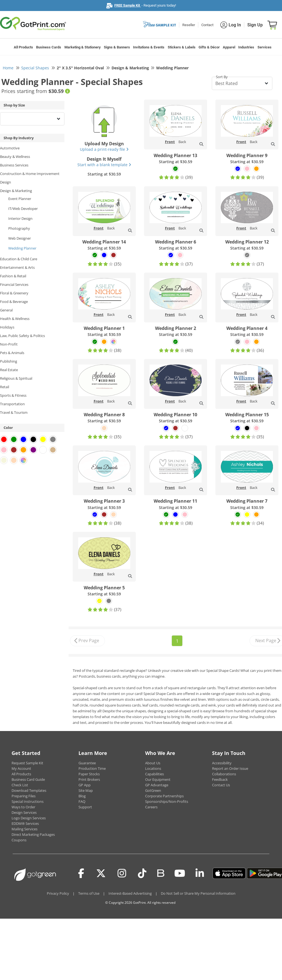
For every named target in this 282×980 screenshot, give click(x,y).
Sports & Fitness (13, 395)
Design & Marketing (16, 191)
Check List (20, 785)
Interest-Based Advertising (130, 893)
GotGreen (153, 790)
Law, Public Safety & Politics (22, 336)
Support (85, 807)
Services (265, 47)
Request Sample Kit (27, 763)
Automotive (10, 148)
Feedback (220, 779)
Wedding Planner (22, 248)
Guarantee (87, 763)
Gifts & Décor (209, 47)
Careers (151, 807)
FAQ (82, 801)
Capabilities (154, 774)
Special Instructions (28, 801)
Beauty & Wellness (15, 157)
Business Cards (49, 47)
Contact (207, 25)
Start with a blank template (104, 165)
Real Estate (9, 370)
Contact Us (221, 785)
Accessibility (222, 763)
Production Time (92, 768)
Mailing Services (25, 829)
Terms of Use (89, 893)
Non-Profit (9, 344)
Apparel (229, 47)
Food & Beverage (14, 302)
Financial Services (14, 284)
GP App (85, 785)
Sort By (222, 77)
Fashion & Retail (13, 276)
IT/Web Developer (23, 209)
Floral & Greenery (14, 293)
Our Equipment (158, 779)
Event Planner (20, 199)
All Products (23, 47)
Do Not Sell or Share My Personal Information (198, 893)
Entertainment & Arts (17, 267)
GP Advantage (157, 785)
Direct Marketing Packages (33, 834)
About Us (153, 763)
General (6, 310)
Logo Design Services (29, 818)
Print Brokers (89, 779)
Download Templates (29, 790)
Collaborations (224, 774)
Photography (19, 228)
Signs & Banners (117, 47)
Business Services (14, 165)
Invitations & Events (149, 47)
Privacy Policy (58, 893)
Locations (153, 768)
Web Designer (20, 238)
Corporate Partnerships (164, 796)
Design (6, 182)
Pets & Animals (12, 353)
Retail (5, 387)
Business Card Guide (28, 779)
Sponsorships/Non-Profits (167, 801)
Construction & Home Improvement (30, 174)
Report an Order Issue (230, 768)
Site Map (86, 790)
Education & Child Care (19, 259)
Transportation (12, 404)
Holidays (7, 327)
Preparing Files (24, 796)
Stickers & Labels (182, 47)
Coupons (19, 840)
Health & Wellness (15, 319)
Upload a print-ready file (104, 149)
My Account (21, 768)
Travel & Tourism (14, 412)
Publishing (9, 361)
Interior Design (20, 218)
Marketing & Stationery (83, 47)
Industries (246, 47)
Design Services (24, 812)
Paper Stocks (89, 774)
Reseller (189, 25)
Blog (82, 796)
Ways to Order (23, 807)
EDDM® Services (25, 823)
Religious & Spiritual (16, 378)
